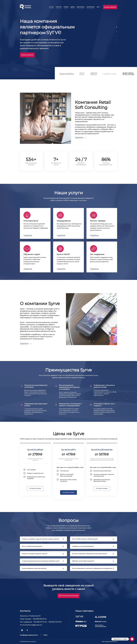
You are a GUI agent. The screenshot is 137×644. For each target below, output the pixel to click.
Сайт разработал (110, 642)
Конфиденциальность (29, 635)
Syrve (66, 7)
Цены (73, 7)
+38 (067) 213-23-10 (55, 622)
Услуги (59, 7)
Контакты (90, 7)
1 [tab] (117, 27)
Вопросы (81, 7)
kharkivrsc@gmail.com (34, 625)
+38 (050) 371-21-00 (40, 622)
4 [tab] (117, 40)
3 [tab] (117, 36)
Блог (46, 635)
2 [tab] (117, 31)
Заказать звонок (27, 55)
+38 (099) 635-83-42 (40, 619)
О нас (51, 7)
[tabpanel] (68, 37)
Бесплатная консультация (69, 596)
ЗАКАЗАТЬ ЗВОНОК (110, 7)
